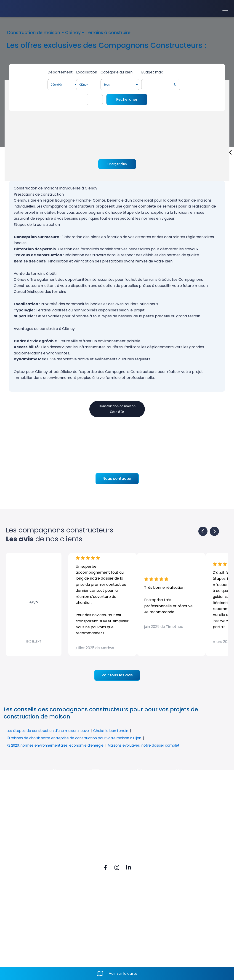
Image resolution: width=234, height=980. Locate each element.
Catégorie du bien (142, 72)
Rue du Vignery (81, 915)
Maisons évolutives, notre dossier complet (152, 745)
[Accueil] (23, 9)
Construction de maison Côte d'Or (117, 409)
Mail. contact (79, 945)
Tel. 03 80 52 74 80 (84, 937)
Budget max (181, 72)
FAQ (18, 915)
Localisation (92, 72)
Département (50, 72)
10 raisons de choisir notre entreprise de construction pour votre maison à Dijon (78, 738)
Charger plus (117, 164)
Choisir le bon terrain (115, 731)
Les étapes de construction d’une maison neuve (49, 731)
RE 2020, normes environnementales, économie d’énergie (58, 745)
